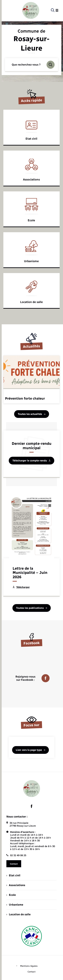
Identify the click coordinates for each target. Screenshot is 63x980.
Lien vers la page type (30, 750)
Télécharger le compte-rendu (32, 461)
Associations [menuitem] (16, 885)
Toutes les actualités (32, 414)
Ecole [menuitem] (11, 895)
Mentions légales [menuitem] (29, 966)
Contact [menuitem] (32, 972)
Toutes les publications (32, 608)
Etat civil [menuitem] (13, 875)
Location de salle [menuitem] (18, 914)
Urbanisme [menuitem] (15, 905)
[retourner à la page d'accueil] (31, 10)
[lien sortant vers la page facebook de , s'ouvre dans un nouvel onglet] (32, 806)
